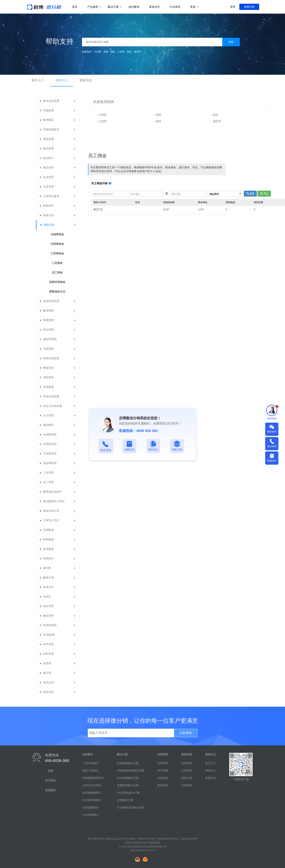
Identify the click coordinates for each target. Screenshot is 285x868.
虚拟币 (137, 52)
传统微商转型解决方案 (131, 771)
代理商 (98, 52)
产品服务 (93, 7)
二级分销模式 (90, 763)
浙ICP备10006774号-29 (142, 850)
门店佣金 (57, 263)
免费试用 (249, 7)
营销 (129, 52)
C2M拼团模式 (91, 815)
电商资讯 (187, 763)
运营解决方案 (125, 800)
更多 (193, 7)
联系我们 (51, 790)
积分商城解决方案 (128, 778)
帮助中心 (62, 80)
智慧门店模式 (90, 771)
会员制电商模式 (92, 793)
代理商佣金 (57, 244)
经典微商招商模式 (93, 778)
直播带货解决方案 (128, 785)
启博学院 (163, 763)
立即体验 (186, 733)
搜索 (231, 42)
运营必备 (163, 778)
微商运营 (187, 778)
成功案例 (134, 7)
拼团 (106, 52)
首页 (75, 7)
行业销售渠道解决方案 (131, 807)
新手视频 (163, 771)
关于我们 (51, 780)
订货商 (121, 52)
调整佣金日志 (57, 291)
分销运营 (187, 771)
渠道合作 (154, 7)
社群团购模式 (90, 807)
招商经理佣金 (57, 282)
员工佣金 (57, 272)
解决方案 (113, 7)
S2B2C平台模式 (92, 785)
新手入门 (38, 80)
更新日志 (86, 80)
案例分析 (163, 785)
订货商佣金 (57, 253)
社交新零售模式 (92, 800)
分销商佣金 (57, 234)
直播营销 (187, 785)
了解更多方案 (241, 779)
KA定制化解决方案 (128, 793)
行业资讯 (175, 7)
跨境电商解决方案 (128, 763)
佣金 (113, 52)
